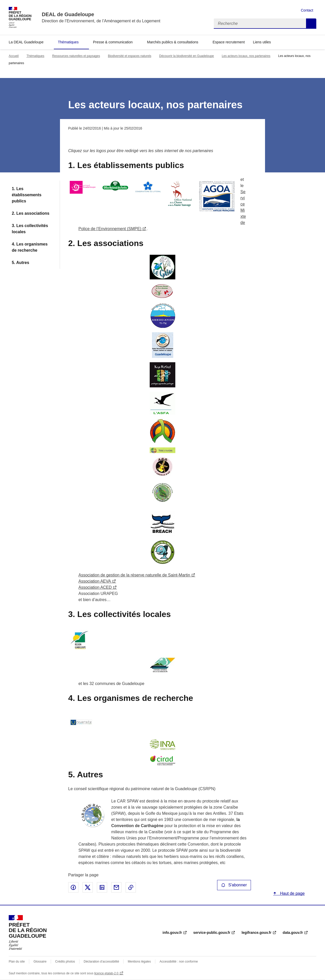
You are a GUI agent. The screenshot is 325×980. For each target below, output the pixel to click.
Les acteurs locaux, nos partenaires (246, 56)
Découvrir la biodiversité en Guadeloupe (186, 56)
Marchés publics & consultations (172, 42)
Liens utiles (262, 42)
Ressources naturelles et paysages (76, 56)
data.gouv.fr (293, 933)
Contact (307, 10)
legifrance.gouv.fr (256, 933)
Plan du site (17, 962)
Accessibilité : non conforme (179, 962)
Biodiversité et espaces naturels (130, 56)
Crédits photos (65, 962)
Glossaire (40, 962)
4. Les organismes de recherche (30, 247)
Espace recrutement (228, 42)
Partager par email (116, 887)
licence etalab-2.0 (106, 973)
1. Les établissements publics (27, 195)
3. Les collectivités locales (30, 229)
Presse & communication (113, 42)
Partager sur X (88, 887)
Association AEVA (95, 581)
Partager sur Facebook (73, 887)
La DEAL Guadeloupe (26, 42)
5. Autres (21, 263)
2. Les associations (31, 213)
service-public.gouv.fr (212, 933)
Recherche (311, 24)
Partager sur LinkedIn (102, 887)
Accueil (14, 56)
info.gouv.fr (172, 933)
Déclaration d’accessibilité (101, 962)
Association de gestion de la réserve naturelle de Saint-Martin (134, 575)
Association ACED (95, 587)
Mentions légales (139, 962)
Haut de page (292, 893)
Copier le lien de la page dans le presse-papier (131, 887)
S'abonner (234, 885)
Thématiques (68, 42)
